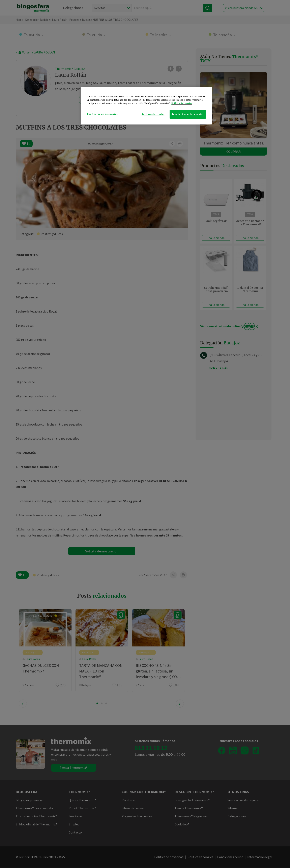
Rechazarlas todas (153, 114)
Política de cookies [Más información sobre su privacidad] (182, 103)
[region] (146, 106)
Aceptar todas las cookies (188, 114)
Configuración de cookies (102, 114)
